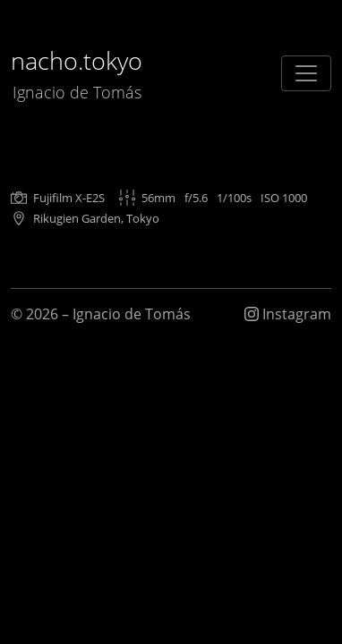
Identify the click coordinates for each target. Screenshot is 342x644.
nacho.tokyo (77, 74)
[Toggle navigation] (306, 73)
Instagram (288, 314)
